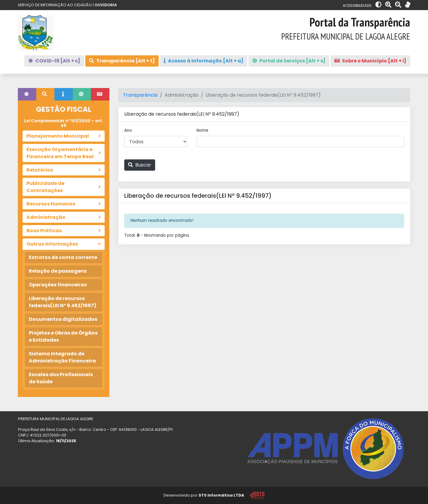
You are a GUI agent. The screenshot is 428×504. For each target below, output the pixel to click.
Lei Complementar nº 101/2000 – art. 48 (64, 123)
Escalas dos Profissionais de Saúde (61, 378)
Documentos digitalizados (63, 319)
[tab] (27, 94)
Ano (128, 130)
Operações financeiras (58, 285)
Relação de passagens (58, 271)
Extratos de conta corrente (63, 257)
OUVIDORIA (106, 5)
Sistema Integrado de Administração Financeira (62, 357)
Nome (202, 130)
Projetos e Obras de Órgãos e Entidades (63, 336)
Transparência (140, 95)
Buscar (140, 165)
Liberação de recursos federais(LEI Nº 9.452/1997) (63, 302)
